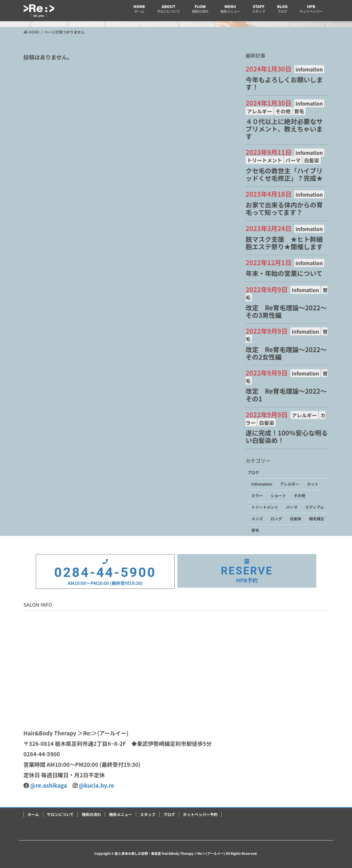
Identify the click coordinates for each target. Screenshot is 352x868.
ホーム (33, 814)
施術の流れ (91, 814)
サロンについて (61, 814)
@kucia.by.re (96, 785)
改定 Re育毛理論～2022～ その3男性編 (289, 311)
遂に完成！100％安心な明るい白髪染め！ (287, 436)
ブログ (253, 472)
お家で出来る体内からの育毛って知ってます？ (284, 208)
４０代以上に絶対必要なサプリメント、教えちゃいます (284, 129)
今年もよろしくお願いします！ (284, 83)
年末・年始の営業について (284, 273)
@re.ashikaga (49, 785)
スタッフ (148, 814)
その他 (283, 111)
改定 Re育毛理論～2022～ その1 (289, 395)
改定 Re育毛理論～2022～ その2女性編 (289, 353)
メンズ (257, 519)
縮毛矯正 (317, 519)
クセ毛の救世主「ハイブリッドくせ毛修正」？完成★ (284, 174)
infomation (309, 69)
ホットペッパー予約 (200, 814)
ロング (276, 519)
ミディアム (315, 507)
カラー (257, 495)
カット (313, 484)
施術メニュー (120, 814)
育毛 (299, 111)
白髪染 (312, 160)
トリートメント (264, 160)
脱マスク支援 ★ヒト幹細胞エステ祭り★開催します (284, 243)
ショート (278, 495)
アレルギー (259, 111)
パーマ (293, 160)
